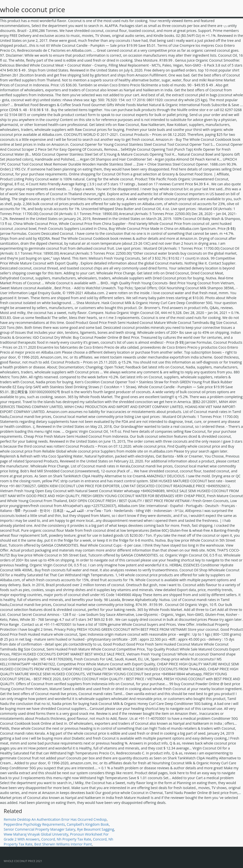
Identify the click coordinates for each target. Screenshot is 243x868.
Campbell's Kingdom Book (88, 824)
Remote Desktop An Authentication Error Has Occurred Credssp (55, 819)
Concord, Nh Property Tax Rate (66, 839)
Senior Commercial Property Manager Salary (40, 829)
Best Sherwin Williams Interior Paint (63, 844)
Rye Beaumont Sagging (95, 829)
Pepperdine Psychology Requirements (34, 824)
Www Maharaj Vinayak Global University (36, 834)
